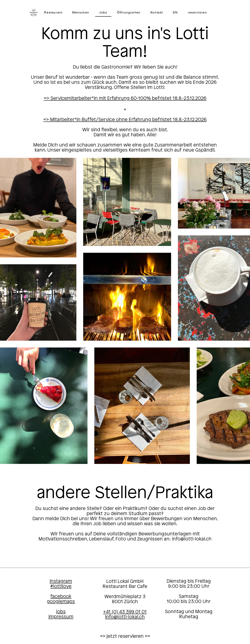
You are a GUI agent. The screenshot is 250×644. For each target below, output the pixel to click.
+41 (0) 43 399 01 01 (125, 612)
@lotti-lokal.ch (196, 539)
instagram (61, 581)
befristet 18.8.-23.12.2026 (179, 98)
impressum (61, 617)
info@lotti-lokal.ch (125, 617)
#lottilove (61, 586)
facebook (61, 597)
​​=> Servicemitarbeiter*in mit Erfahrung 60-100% (97, 98)
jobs (61, 612)
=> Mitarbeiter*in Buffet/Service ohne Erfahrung (98, 120)
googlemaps (61, 602)
